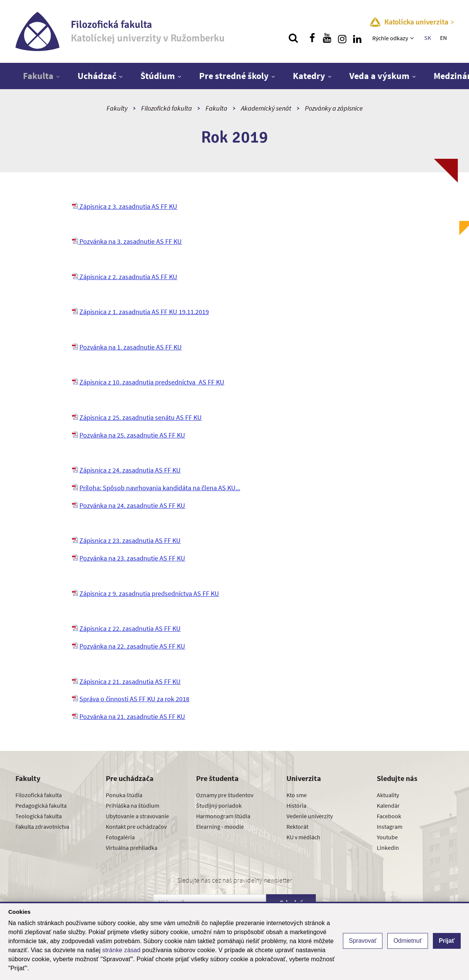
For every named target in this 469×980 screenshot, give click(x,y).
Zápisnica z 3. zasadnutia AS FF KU (125, 206)
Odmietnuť (407, 941)
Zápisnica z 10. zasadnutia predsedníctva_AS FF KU (152, 382)
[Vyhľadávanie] (293, 38)
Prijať (447, 941)
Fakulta (38, 76)
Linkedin (388, 848)
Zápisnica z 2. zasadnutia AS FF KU (125, 277)
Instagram (390, 827)
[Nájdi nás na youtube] (327, 38)
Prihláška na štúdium (132, 805)
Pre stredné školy (234, 76)
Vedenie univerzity (310, 816)
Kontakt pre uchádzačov (136, 827)
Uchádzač (97, 76)
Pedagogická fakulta (41, 805)
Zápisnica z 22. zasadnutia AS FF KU (130, 628)
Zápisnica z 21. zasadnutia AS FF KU (130, 681)
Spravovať (363, 941)
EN (443, 38)
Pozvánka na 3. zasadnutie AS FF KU (127, 241)
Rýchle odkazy (390, 38)
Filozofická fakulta (167, 108)
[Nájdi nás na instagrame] (342, 38)
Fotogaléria (120, 837)
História (296, 805)
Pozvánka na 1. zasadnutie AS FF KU (131, 347)
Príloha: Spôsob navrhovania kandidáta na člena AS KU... (160, 488)
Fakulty (117, 108)
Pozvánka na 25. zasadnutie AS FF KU (132, 435)
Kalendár (388, 805)
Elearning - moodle (220, 827)
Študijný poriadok (219, 805)
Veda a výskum (379, 76)
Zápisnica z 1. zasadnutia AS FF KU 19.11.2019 (144, 312)
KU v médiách (303, 837)
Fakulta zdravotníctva (42, 827)
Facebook (389, 816)
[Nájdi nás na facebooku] (312, 38)
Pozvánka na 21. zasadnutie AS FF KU (132, 716)
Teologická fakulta (39, 816)
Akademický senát (266, 108)
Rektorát (297, 827)
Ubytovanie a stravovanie (137, 816)
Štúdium (158, 76)
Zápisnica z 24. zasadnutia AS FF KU (130, 470)
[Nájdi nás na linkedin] (357, 38)
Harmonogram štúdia (223, 816)
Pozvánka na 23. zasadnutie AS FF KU (132, 558)
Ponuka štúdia (124, 795)
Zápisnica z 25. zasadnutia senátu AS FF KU (141, 417)
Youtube (387, 837)
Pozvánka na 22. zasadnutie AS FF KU (132, 646)
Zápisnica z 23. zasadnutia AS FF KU (130, 540)
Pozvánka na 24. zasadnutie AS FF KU (132, 505)
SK (428, 38)
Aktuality (388, 795)
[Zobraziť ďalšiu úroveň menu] (413, 38)
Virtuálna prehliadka (132, 848)
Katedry (309, 76)
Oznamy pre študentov (225, 795)
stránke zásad (122, 950)
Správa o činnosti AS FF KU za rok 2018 (134, 699)
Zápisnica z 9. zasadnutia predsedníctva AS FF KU (149, 593)
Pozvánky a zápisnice (334, 108)
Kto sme (297, 795)
